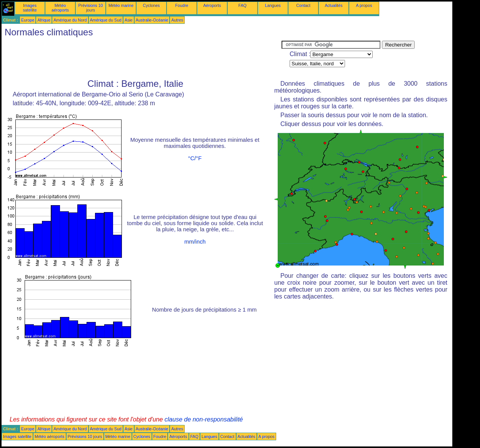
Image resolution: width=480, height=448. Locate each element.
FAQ (242, 5)
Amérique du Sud (106, 20)
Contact (303, 5)
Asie (129, 20)
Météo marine (121, 5)
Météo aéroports (60, 8)
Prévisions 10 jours (91, 8)
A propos (364, 5)
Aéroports (212, 5)
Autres (177, 20)
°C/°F (195, 158)
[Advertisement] (142, 58)
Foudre (182, 5)
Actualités (333, 5)
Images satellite (30, 8)
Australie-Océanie (152, 20)
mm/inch (195, 242)
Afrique (44, 20)
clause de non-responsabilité (204, 419)
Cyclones (152, 5)
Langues (273, 5)
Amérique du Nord (70, 20)
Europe (28, 20)
